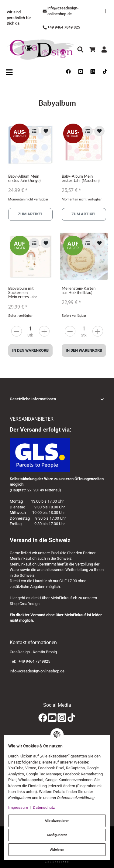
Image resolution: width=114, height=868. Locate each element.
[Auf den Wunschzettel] (46, 131)
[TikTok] (71, 718)
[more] (17, 331)
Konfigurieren (57, 835)
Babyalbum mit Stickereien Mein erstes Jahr (23, 293)
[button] (57, 399)
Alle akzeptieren (57, 821)
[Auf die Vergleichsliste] (34, 131)
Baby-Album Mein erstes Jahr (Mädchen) (81, 178)
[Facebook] (43, 718)
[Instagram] (62, 718)
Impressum (18, 807)
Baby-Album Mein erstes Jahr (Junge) (24, 178)
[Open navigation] (9, 72)
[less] (44, 331)
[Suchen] (80, 50)
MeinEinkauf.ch (23, 558)
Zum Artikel (30, 214)
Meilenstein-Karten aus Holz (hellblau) (79, 290)
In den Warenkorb (30, 350)
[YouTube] (52, 718)
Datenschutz (44, 807)
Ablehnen (57, 849)
